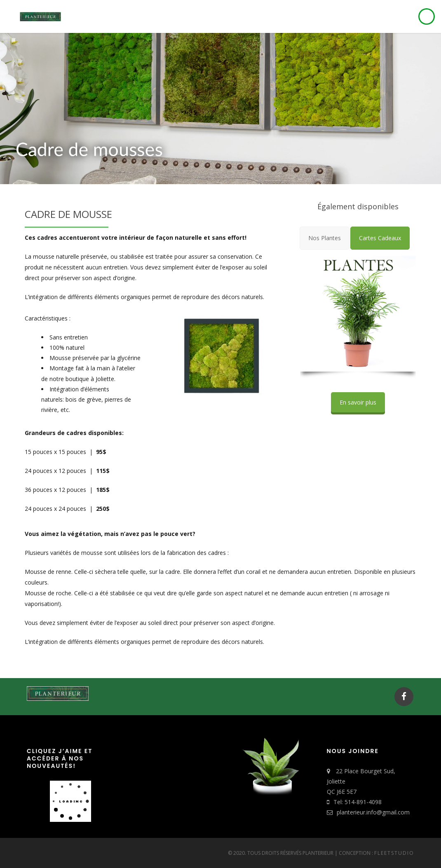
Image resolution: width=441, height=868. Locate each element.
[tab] (325, 238)
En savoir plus (358, 402)
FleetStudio (394, 853)
